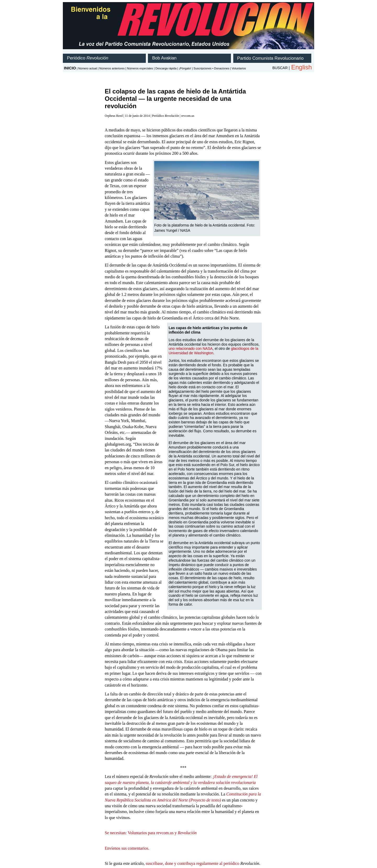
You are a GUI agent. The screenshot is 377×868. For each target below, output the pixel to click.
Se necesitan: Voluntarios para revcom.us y (151, 833)
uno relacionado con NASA (191, 349)
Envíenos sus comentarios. (127, 848)
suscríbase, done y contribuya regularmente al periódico (192, 863)
